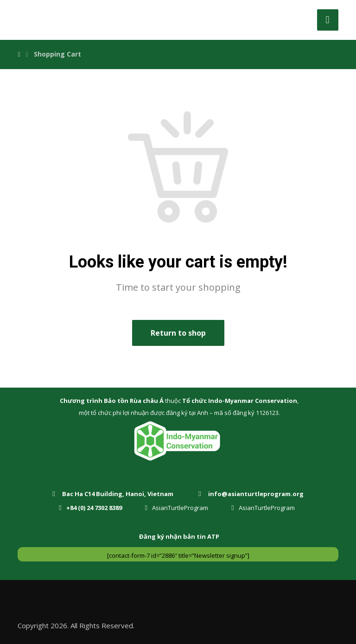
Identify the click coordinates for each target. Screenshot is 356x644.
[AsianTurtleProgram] (179, 507)
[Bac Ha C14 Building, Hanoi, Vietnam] (114, 493)
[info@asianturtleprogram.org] (252, 493)
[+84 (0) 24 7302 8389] (92, 507)
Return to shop (178, 333)
